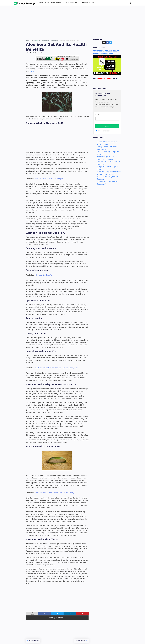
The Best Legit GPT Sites (106, 174)
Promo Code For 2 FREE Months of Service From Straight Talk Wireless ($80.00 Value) (106, 52)
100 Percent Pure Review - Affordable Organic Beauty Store (57, 368)
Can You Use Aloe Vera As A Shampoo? (50, 179)
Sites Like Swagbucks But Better (109, 172)
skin (32, 71)
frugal (39, 41)
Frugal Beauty (45, 41)
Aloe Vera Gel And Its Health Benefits (56, 47)
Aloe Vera (33, 41)
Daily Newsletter (103, 131)
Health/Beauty (54, 41)
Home (27, 41)
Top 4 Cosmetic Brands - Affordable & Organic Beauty (55, 493)
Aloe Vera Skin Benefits (44, 275)
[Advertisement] (72, 23)
